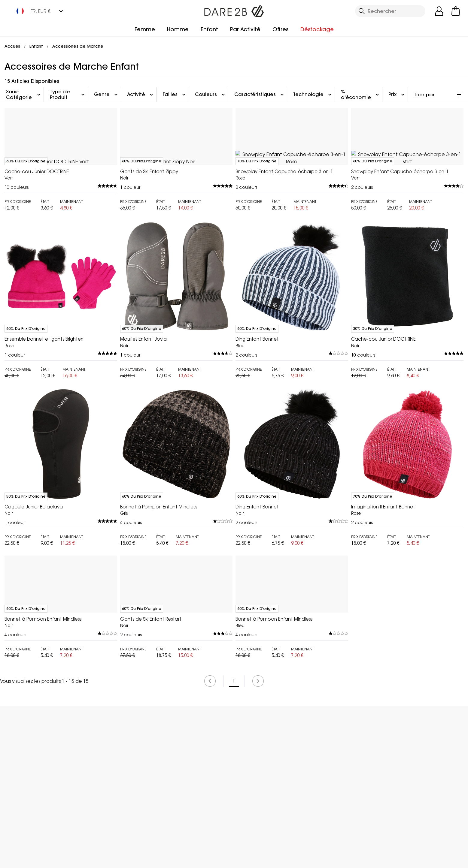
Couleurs (211, 95)
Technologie (313, 95)
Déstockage (317, 29)
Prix (397, 95)
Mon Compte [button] (105, 830)
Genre (107, 95)
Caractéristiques (260, 95)
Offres (280, 29)
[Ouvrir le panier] (456, 11)
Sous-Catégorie (24, 94)
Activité (141, 95)
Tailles (175, 95)
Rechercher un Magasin (242, 830)
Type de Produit (68, 94)
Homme (178, 29)
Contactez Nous (382, 830)
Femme (145, 29)
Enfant (209, 29)
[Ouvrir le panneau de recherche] (390, 11)
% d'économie (361, 94)
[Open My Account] (439, 11)
